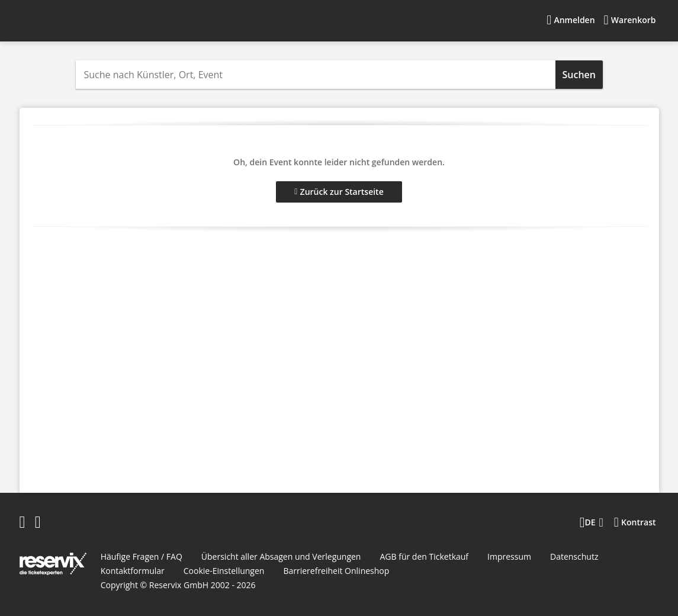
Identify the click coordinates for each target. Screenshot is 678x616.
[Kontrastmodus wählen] (635, 522)
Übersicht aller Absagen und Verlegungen (281, 556)
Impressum (509, 556)
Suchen (579, 75)
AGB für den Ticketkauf (424, 556)
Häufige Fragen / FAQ (142, 556)
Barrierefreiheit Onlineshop (336, 571)
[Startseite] (94, 20)
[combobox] (316, 75)
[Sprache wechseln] (592, 522)
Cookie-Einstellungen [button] (224, 571)
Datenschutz (574, 556)
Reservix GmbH (180, 585)
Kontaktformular (133, 571)
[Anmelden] (571, 20)
